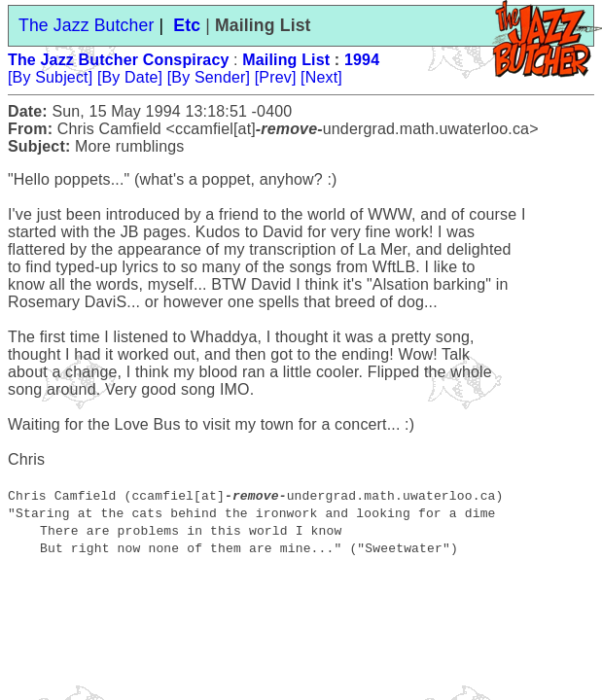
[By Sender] (209, 77)
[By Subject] (50, 77)
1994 (362, 60)
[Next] (321, 77)
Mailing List (286, 60)
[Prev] (276, 77)
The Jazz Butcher (86, 25)
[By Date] (130, 77)
